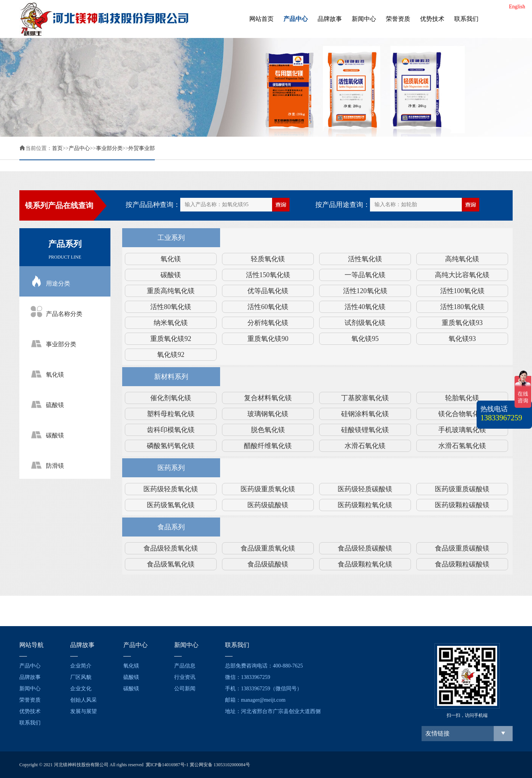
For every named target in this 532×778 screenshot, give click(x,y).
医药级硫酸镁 (268, 505)
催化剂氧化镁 (171, 398)
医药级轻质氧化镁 (171, 489)
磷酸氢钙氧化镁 (171, 446)
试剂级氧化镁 (365, 323)
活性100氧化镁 (462, 291)
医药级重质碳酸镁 (462, 489)
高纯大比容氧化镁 (462, 275)
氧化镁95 (365, 339)
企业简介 (81, 666)
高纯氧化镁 (462, 259)
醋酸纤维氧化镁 (268, 446)
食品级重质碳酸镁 (462, 548)
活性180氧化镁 (462, 307)
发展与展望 (83, 711)
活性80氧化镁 (171, 307)
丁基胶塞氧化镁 (365, 398)
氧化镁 (171, 259)
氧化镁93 (462, 339)
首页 (57, 148)
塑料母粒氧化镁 (171, 414)
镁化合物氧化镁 (462, 414)
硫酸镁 (131, 677)
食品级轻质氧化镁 (171, 548)
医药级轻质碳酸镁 (365, 489)
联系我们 (466, 19)
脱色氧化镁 (268, 430)
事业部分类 (109, 148)
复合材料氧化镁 (268, 398)
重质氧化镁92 (171, 339)
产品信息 (185, 666)
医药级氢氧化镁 (171, 505)
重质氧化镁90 (268, 339)
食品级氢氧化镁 (171, 564)
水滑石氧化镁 (365, 446)
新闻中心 (364, 19)
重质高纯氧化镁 (171, 291)
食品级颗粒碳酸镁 (462, 564)
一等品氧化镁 (365, 275)
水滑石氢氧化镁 (462, 446)
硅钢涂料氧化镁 (365, 414)
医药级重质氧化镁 (268, 489)
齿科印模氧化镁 (171, 430)
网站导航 (31, 645)
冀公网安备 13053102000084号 (220, 765)
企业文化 (81, 689)
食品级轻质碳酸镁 (365, 548)
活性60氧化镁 (268, 307)
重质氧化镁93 (462, 323)
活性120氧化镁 (365, 291)
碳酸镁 (171, 275)
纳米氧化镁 (171, 323)
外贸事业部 (142, 148)
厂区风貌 (81, 677)
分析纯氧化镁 (268, 323)
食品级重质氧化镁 (268, 548)
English (517, 7)
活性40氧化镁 (365, 307)
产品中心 (296, 19)
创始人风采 (83, 700)
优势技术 (432, 19)
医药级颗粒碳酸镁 (462, 505)
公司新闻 (185, 689)
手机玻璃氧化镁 (462, 430)
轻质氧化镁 (268, 259)
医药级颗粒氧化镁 (365, 505)
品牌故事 (330, 19)
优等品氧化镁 (268, 291)
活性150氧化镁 (268, 275)
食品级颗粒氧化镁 (365, 564)
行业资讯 (185, 677)
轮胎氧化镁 (462, 398)
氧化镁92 (171, 355)
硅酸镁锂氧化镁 (365, 430)
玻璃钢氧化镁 (268, 414)
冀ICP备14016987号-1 (167, 765)
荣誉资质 (398, 19)
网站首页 (261, 19)
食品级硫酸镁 (268, 564)
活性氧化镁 (365, 259)
